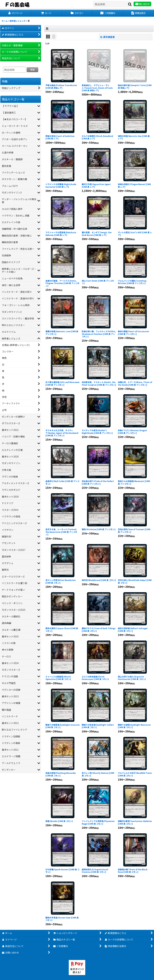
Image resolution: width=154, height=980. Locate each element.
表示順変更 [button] (108, 37)
